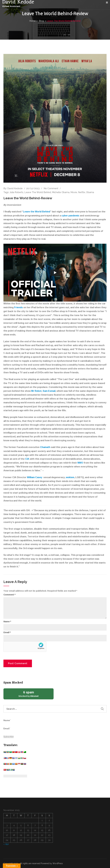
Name (7, 622)
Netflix (82, 192)
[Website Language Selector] (15, 776)
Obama (90, 192)
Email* (17, 730)
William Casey (35, 477)
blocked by (29, 694)
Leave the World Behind (37, 212)
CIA (27, 459)
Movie (74, 192)
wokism (70, 477)
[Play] (55, 273)
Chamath (45, 447)
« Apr (6, 844)
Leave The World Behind (38, 192)
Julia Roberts (16, 192)
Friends (18, 307)
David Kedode (15, 188)
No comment (51, 188)
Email (7, 632)
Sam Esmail (49, 391)
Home (33, 21)
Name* (17, 722)
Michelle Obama (61, 192)
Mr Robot (36, 391)
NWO (80, 463)
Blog (41, 21)
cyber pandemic (70, 216)
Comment (9, 595)
